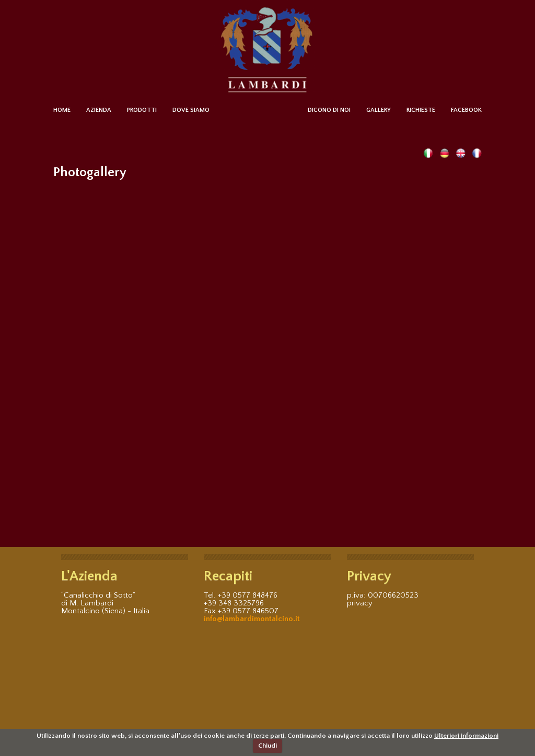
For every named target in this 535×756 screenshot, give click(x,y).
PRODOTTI (142, 110)
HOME (62, 110)
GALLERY (379, 110)
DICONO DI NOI (329, 110)
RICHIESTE (421, 110)
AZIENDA (99, 110)
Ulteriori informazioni (466, 736)
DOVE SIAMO (191, 110)
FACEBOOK (466, 110)
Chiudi (267, 746)
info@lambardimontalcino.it (252, 619)
